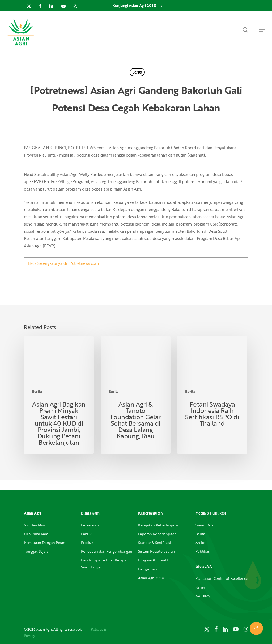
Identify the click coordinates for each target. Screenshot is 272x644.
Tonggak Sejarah (37, 551)
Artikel (201, 543)
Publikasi (203, 551)
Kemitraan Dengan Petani (45, 543)
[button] (262, 30)
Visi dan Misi (34, 525)
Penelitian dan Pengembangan (107, 551)
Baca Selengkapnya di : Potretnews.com (63, 263)
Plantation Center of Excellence (222, 578)
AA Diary (203, 596)
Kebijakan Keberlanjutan (159, 525)
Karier (200, 587)
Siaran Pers (204, 525)
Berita (137, 72)
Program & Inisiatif (153, 560)
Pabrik (86, 534)
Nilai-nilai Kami (37, 534)
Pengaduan (147, 569)
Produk (87, 543)
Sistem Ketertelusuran (156, 551)
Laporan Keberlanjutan (157, 534)
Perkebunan (91, 525)
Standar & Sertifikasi (154, 543)
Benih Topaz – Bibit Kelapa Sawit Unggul (104, 563)
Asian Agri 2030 (151, 578)
